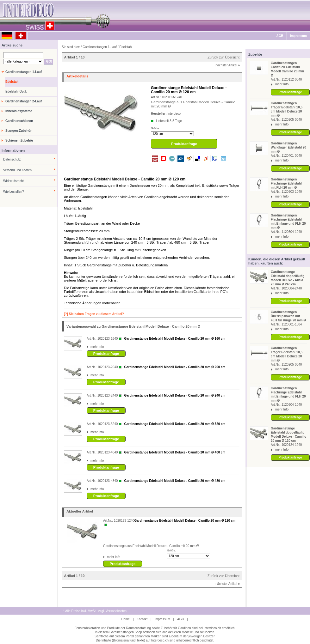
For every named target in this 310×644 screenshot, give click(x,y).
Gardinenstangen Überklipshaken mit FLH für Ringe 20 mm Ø (288, 316)
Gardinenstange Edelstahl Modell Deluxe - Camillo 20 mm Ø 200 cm (175, 367)
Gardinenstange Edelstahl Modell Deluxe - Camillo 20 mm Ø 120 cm (185, 521)
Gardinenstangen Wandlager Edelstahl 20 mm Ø (288, 147)
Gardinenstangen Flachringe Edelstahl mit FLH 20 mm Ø (286, 183)
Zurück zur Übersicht (223, 57)
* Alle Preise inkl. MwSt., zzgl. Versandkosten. (95, 611)
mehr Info (282, 84)
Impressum (298, 36)
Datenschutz (12, 159)
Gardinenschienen (19, 121)
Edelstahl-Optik (16, 91)
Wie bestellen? (14, 192)
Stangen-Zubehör (19, 131)
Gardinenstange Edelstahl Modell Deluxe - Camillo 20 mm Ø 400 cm (175, 452)
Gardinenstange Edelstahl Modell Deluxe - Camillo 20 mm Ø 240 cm (175, 395)
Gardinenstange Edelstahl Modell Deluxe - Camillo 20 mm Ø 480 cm (175, 481)
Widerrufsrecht (13, 181)
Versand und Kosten (17, 170)
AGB (280, 36)
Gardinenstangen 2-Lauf (24, 101)
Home (125, 619)
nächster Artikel (228, 65)
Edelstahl (12, 82)
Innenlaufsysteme (19, 111)
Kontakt (142, 619)
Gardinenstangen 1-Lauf (24, 72)
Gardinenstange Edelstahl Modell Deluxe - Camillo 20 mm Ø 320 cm (175, 424)
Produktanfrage (290, 92)
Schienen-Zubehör (19, 140)
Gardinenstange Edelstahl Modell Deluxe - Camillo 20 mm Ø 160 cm (175, 339)
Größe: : (156, 128)
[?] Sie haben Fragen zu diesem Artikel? (94, 314)
